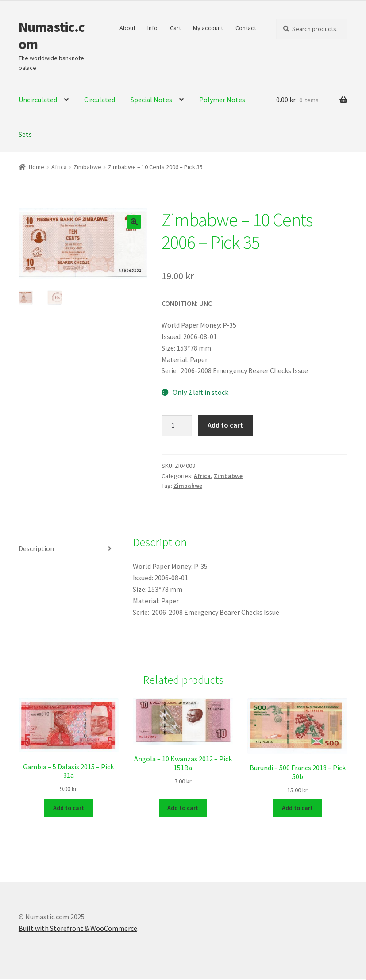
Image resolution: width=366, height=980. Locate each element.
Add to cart (225, 425)
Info (152, 28)
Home (37, 167)
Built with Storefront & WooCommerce (78, 929)
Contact (246, 28)
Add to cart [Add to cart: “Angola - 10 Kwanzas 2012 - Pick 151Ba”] (183, 808)
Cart (175, 28)
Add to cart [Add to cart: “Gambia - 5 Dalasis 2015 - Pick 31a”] (69, 808)
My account (208, 28)
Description (36, 548)
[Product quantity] (177, 425)
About (127, 28)
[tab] (69, 549)
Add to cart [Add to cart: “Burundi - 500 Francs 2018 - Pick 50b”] (297, 808)
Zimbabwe (87, 167)
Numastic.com (52, 36)
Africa (59, 167)
